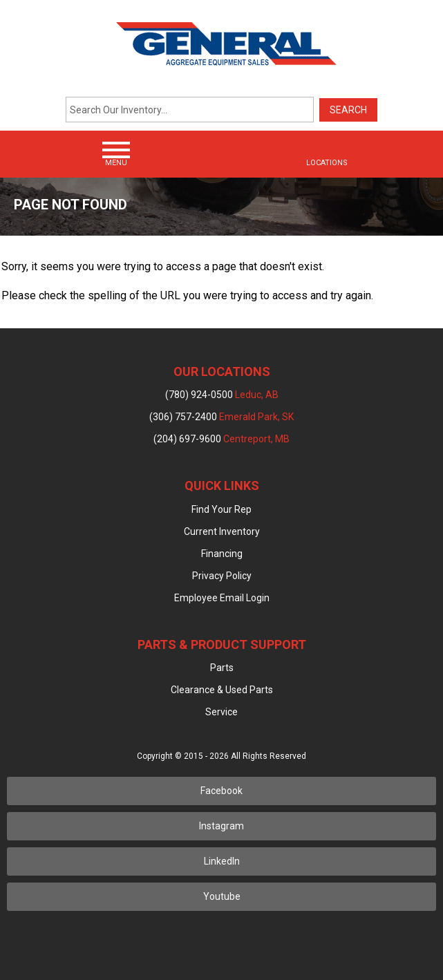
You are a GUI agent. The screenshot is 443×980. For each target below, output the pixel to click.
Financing (222, 554)
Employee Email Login (222, 598)
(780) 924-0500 (222, 395)
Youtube (222, 896)
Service (221, 712)
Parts (222, 668)
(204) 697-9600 (221, 439)
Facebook (221, 791)
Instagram (221, 826)
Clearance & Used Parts (222, 690)
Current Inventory (222, 531)
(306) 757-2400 (221, 417)
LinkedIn (222, 861)
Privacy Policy (222, 576)
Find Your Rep (221, 509)
